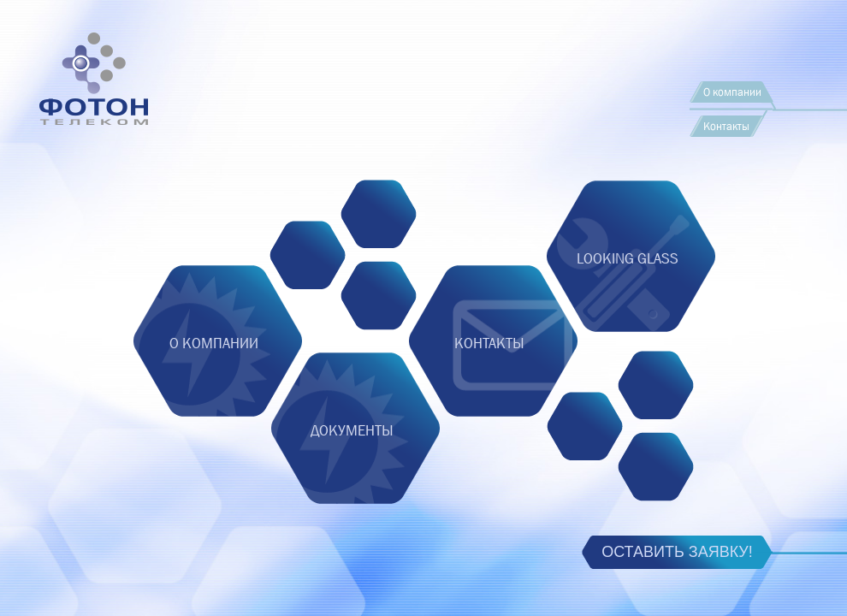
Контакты (726, 126)
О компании (732, 92)
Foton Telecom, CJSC (133, 114)
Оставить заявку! (677, 552)
